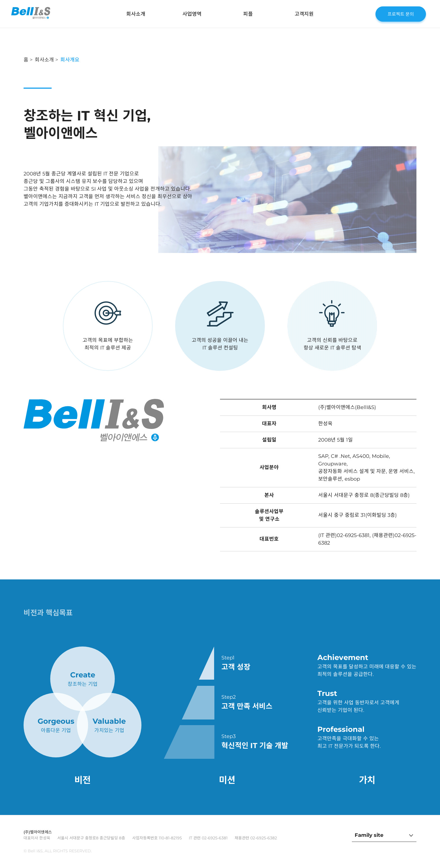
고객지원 (304, 14)
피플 (248, 14)
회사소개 (136, 14)
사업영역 (192, 14)
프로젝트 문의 (401, 14)
